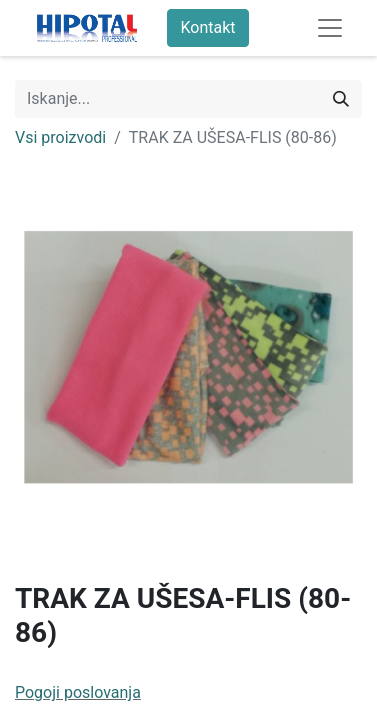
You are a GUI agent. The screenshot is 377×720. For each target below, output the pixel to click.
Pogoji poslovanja (78, 692)
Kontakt (207, 27)
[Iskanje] (341, 99)
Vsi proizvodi (60, 137)
